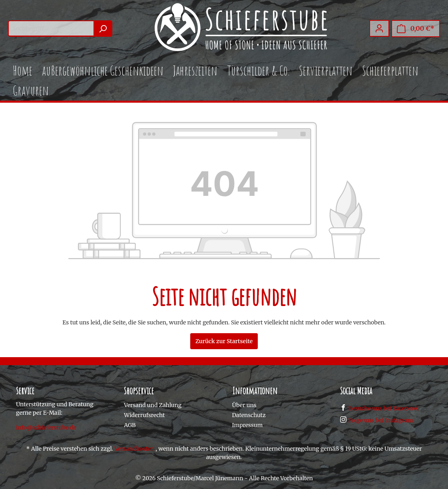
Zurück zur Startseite (224, 341)
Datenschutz (249, 415)
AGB (130, 425)
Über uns (244, 405)
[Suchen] (103, 29)
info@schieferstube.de (46, 427)
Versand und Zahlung (153, 405)
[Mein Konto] (379, 28)
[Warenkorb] (416, 29)
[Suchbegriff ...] (51, 29)
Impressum (248, 425)
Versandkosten (134, 449)
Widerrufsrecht (144, 415)
